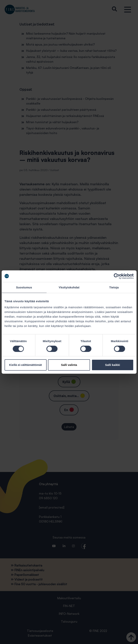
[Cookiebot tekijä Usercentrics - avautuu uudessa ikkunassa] (116, 276)
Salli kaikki (113, 365)
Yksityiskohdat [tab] (69, 287)
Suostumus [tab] (24, 287)
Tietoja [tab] (114, 287)
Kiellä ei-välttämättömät (25, 365)
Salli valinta (69, 365)
